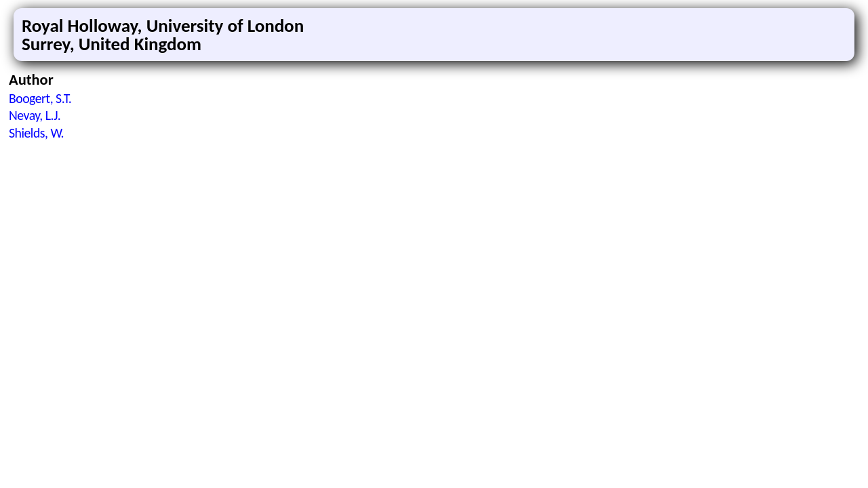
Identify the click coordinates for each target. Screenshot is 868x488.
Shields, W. (36, 133)
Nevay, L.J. (35, 115)
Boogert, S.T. (40, 98)
